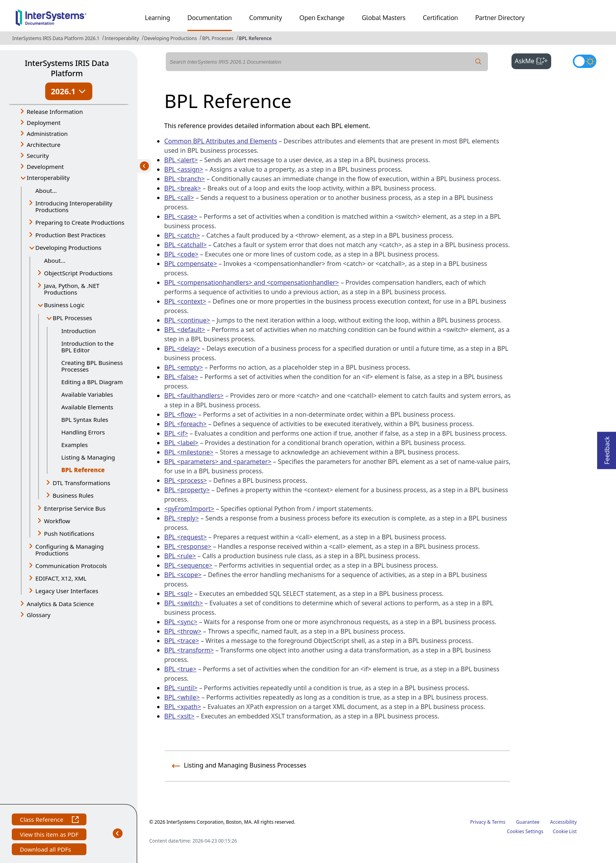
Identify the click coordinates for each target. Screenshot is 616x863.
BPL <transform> (189, 650)
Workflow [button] (57, 521)
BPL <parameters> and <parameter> (218, 462)
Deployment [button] (44, 123)
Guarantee (528, 822)
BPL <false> (181, 377)
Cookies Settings (525, 832)
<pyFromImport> (189, 509)
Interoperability (122, 38)
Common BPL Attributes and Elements (221, 141)
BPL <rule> (180, 556)
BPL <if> (176, 433)
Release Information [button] (55, 112)
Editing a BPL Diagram (92, 382)
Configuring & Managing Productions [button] (70, 550)
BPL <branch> (185, 179)
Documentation (210, 18)
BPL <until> (181, 688)
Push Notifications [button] (69, 533)
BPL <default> (185, 330)
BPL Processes (218, 38)
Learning (158, 18)
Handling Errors (83, 432)
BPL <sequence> (188, 565)
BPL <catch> (182, 235)
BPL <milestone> (189, 452)
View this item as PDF (49, 835)
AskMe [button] (533, 60)
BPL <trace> (182, 641)
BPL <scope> (183, 575)
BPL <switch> (184, 603)
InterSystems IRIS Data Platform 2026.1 (56, 38)
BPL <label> (181, 443)
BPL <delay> (182, 348)
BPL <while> (182, 697)
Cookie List (565, 831)
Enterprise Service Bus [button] (75, 508)
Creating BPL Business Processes (92, 366)
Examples (74, 445)
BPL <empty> (184, 367)
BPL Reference (255, 38)
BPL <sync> (181, 622)
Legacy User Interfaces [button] (67, 591)
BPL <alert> (181, 160)
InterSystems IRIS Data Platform (67, 68)
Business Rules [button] (73, 495)
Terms (499, 822)
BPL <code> (181, 254)
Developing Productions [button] (68, 247)
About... (46, 191)
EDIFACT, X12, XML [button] (61, 578)
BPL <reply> (181, 518)
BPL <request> (185, 537)
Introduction (79, 331)
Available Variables (87, 394)
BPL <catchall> (185, 245)
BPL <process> (186, 480)
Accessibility (563, 822)
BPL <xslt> (179, 716)
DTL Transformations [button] (82, 483)
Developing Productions (171, 38)
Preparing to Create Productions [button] (80, 222)
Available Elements (87, 407)
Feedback (607, 448)
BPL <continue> (187, 320)
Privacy (478, 822)
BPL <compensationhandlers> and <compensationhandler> (252, 282)
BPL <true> (180, 669)
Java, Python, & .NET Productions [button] (72, 289)
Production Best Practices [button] (71, 235)
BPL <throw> (183, 631)
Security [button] (38, 156)
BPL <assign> (184, 169)
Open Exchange (322, 18)
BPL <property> (187, 490)
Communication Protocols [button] (71, 566)
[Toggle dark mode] (585, 61)
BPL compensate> (191, 264)
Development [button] (45, 167)
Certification (440, 18)
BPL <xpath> (183, 707)
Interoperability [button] (48, 178)
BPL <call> (179, 198)
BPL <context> (185, 301)
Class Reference (49, 820)
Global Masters (384, 18)
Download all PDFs (46, 850)
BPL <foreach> (185, 424)
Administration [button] (47, 134)
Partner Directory (500, 18)
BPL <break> (183, 188)
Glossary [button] (39, 615)
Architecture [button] (44, 145)
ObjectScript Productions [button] (78, 273)
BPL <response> (188, 546)
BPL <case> (181, 216)
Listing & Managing (88, 457)
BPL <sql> (179, 594)
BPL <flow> (181, 414)
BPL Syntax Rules (85, 420)
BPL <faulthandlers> (194, 396)
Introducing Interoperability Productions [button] (74, 206)
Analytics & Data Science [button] (60, 604)
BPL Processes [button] (72, 318)
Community (266, 18)
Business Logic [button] (64, 305)
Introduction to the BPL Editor (88, 347)
